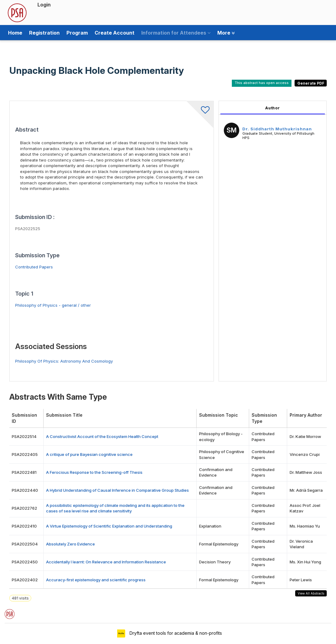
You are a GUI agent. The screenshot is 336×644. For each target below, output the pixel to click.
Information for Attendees (176, 33)
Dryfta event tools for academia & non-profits (175, 633)
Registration (44, 33)
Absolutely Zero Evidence (70, 544)
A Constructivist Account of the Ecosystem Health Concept (102, 436)
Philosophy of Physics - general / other (53, 305)
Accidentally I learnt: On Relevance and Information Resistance (106, 562)
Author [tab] (273, 108)
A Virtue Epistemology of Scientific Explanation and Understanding (109, 526)
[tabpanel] (273, 241)
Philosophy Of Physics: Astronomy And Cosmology (64, 361)
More (226, 33)
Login (44, 5)
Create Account (115, 33)
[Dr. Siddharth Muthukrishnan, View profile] (232, 131)
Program (77, 33)
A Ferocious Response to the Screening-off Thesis (94, 472)
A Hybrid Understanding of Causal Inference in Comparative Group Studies (117, 490)
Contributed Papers (34, 267)
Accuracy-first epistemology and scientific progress (96, 580)
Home (15, 33)
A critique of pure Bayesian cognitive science (89, 454)
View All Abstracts (311, 593)
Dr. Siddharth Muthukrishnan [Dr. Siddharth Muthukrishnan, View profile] (277, 129)
